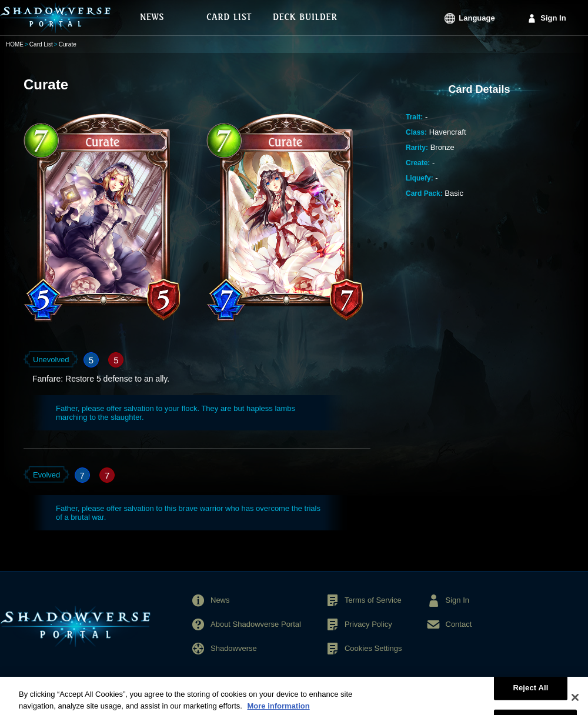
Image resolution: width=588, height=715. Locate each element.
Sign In (553, 18)
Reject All (530, 691)
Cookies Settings (373, 648)
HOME (15, 44)
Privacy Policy (368, 624)
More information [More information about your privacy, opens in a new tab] (278, 709)
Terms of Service (373, 600)
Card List (41, 44)
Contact (459, 624)
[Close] (575, 701)
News (220, 600)
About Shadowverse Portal (256, 624)
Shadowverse (234, 648)
